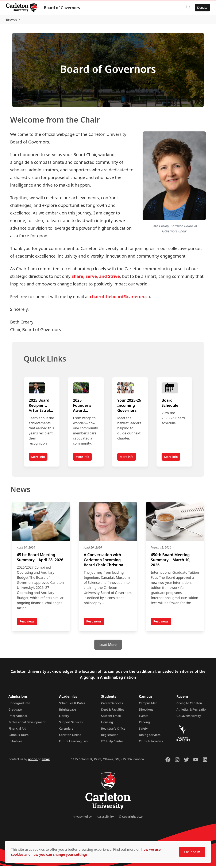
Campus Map (148, 705)
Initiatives (15, 743)
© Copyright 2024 (131, 818)
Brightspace (67, 711)
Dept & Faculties (113, 711)
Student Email (111, 718)
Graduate (15, 711)
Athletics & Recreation (192, 711)
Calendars (66, 730)
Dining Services (150, 737)
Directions (146, 711)
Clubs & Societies (151, 743)
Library (64, 718)
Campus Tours (18, 737)
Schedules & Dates (72, 705)
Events (144, 718)
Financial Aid (17, 730)
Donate (202, 8)
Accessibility (105, 818)
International (18, 718)
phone (33, 761)
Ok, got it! (192, 852)
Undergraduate (19, 705)
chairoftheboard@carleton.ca (120, 299)
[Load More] (108, 647)
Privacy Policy (82, 818)
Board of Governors (63, 8)
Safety (143, 730)
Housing (107, 724)
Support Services (71, 724)
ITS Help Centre (112, 743)
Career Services (112, 705)
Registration (110, 737)
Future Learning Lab (73, 743)
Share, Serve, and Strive (96, 278)
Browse (201, 20)
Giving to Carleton (189, 705)
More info (38, 459)
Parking (144, 724)
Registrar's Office (113, 730)
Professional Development (27, 724)
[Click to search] (188, 8)
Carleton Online (70, 737)
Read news (28, 624)
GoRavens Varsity (189, 718)
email (46, 761)
